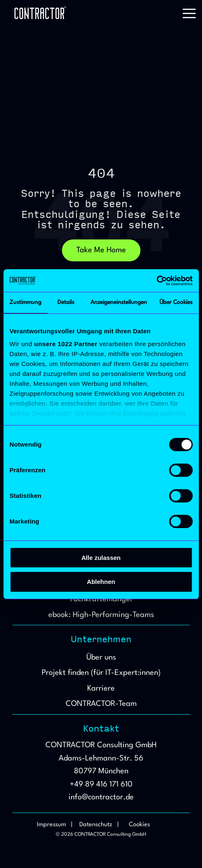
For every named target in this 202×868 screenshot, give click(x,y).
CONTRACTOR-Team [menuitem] (101, 704)
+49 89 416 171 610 (101, 784)
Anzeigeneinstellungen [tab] (119, 302)
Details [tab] (66, 302)
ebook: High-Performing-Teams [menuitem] (101, 615)
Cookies (139, 825)
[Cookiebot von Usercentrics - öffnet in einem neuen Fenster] (156, 281)
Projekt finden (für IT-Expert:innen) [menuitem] (101, 673)
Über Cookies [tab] (176, 302)
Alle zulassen (101, 558)
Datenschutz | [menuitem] (99, 825)
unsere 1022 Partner (66, 344)
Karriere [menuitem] (101, 689)
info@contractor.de (101, 797)
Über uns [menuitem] (101, 658)
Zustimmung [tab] (25, 302)
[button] (189, 13)
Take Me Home (101, 250)
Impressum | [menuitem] (55, 825)
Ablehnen (101, 582)
